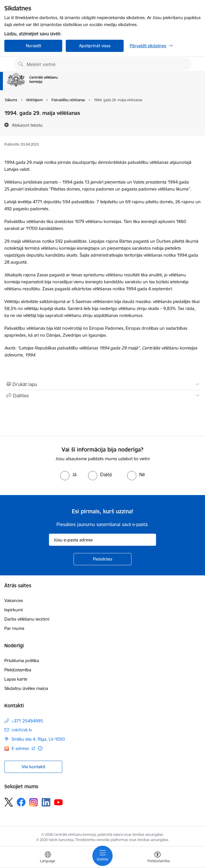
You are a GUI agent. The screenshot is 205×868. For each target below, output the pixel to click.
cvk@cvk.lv (22, 730)
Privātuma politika (22, 660)
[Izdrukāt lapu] (103, 384)
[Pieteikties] (103, 559)
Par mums (14, 628)
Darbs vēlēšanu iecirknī (27, 619)
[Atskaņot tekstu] (27, 125)
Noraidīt (33, 46)
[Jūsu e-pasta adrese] (103, 540)
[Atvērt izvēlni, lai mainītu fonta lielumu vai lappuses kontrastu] (158, 858)
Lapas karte (16, 679)
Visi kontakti (33, 767)
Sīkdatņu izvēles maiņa (26, 688)
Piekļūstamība (18, 670)
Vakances (14, 600)
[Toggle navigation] (103, 856)
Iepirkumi (13, 610)
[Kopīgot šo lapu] (103, 396)
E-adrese (21, 748)
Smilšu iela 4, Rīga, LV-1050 (38, 739)
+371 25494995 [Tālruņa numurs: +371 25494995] (27, 721)
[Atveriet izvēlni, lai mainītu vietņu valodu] (48, 858)
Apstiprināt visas (95, 46)
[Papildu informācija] (40, 748)
